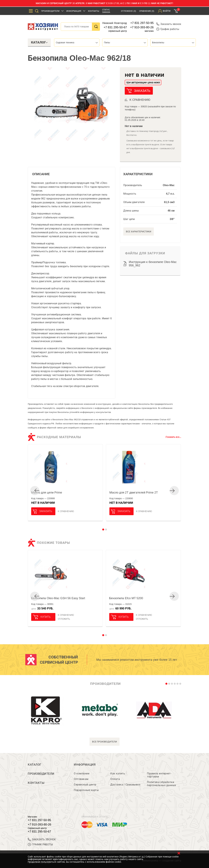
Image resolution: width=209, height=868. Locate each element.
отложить (64, 619)
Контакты (94, 11)
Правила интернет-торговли (159, 775)
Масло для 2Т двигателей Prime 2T (134, 493)
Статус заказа (106, 11)
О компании (82, 773)
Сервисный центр (85, 785)
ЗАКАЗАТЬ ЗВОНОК (42, 839)
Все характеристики (139, 232)
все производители (105, 742)
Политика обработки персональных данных (162, 784)
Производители (50, 11)
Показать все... (173, 437)
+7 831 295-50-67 (115, 27)
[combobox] (77, 42)
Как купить (118, 773)
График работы (168, 29)
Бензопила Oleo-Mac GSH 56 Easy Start (58, 598)
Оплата (115, 779)
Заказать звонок (169, 24)
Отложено (129, 11)
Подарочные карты (86, 790)
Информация (74, 11)
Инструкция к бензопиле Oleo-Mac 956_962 (153, 264)
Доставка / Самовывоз (125, 785)
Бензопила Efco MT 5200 (126, 598)
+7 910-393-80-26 (142, 27)
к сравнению (140, 100)
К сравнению (66, 511)
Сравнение (147, 11)
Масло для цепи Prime (47, 493)
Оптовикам (81, 779)
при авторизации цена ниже (143, 82)
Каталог (35, 765)
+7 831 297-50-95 (142, 23)
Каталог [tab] (39, 42)
